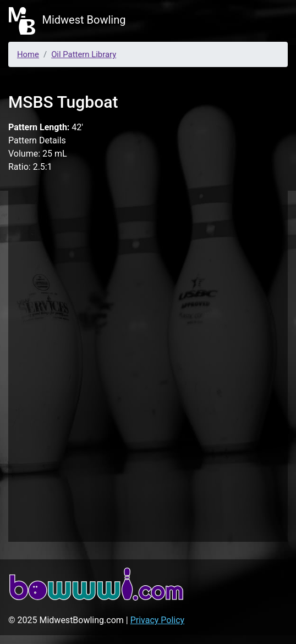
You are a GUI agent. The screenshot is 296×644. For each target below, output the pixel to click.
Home (28, 54)
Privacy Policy (158, 620)
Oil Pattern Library (84, 54)
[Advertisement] (148, 364)
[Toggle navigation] (272, 21)
